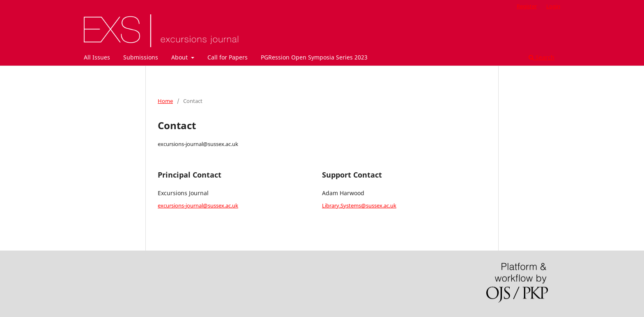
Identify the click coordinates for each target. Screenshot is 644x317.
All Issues (97, 57)
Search (542, 57)
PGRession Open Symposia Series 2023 (314, 57)
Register (527, 6)
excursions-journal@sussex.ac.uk (198, 205)
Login (553, 6)
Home (165, 101)
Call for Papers (228, 57)
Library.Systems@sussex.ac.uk (359, 205)
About (180, 57)
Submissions (141, 57)
